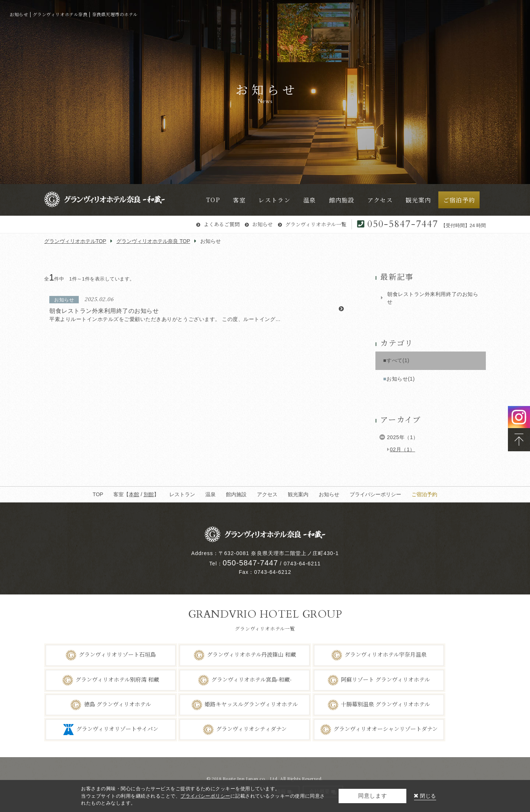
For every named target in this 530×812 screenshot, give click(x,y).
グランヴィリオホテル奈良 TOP (153, 241)
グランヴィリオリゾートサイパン (117, 729)
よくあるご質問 (222, 224)
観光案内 (298, 494)
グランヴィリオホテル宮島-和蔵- (251, 679)
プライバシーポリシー (375, 494)
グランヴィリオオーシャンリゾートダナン (386, 729)
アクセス (267, 494)
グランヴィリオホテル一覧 (316, 224)
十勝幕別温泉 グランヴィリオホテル (385, 704)
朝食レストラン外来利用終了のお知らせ (433, 298)
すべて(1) (398, 360)
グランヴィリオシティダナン (251, 729)
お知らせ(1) (401, 379)
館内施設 (236, 494)
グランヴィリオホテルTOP (75, 241)
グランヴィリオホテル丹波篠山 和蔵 (251, 654)
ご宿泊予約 (424, 494)
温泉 (211, 494)
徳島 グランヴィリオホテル (117, 704)
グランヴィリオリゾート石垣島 (117, 654)
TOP (98, 494)
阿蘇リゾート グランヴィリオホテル (385, 679)
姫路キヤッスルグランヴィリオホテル (251, 704)
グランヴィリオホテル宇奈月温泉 (386, 654)
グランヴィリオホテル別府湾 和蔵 (117, 679)
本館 (134, 494)
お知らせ (262, 224)
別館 (149, 494)
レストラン (182, 494)
